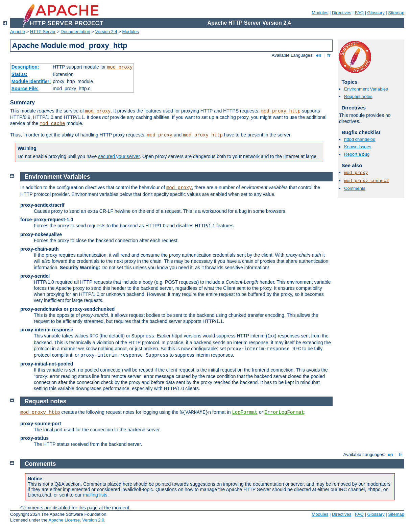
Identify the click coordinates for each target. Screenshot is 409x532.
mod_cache (52, 124)
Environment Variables (366, 89)
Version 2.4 (106, 32)
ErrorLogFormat (284, 412)
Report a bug (357, 154)
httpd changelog (360, 139)
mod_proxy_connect (367, 181)
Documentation (75, 32)
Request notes (358, 96)
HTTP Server (43, 32)
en (319, 55)
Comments (355, 188)
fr (329, 55)
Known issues (358, 147)
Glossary (376, 13)
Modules (320, 13)
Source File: (25, 88)
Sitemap (396, 13)
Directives (342, 13)
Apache (18, 32)
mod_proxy (120, 67)
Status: (19, 74)
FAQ (359, 13)
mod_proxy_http (281, 111)
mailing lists (95, 495)
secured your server (119, 156)
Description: (25, 67)
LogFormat (245, 412)
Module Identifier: (31, 81)
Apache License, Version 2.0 (76, 520)
